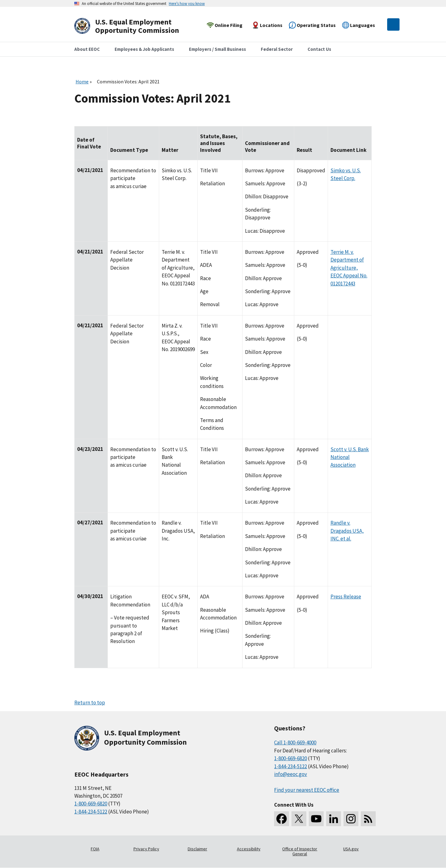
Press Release (346, 597)
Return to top (90, 703)
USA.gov (351, 849)
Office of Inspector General (300, 851)
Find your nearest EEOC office (307, 790)
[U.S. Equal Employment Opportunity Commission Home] (134, 26)
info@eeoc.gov (291, 774)
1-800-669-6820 (91, 804)
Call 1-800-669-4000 (295, 742)
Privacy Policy (146, 849)
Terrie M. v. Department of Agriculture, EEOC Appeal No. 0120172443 (349, 268)
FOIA (95, 849)
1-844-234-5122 (91, 812)
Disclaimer (197, 849)
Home (82, 82)
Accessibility (249, 849)
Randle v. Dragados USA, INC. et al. (347, 531)
